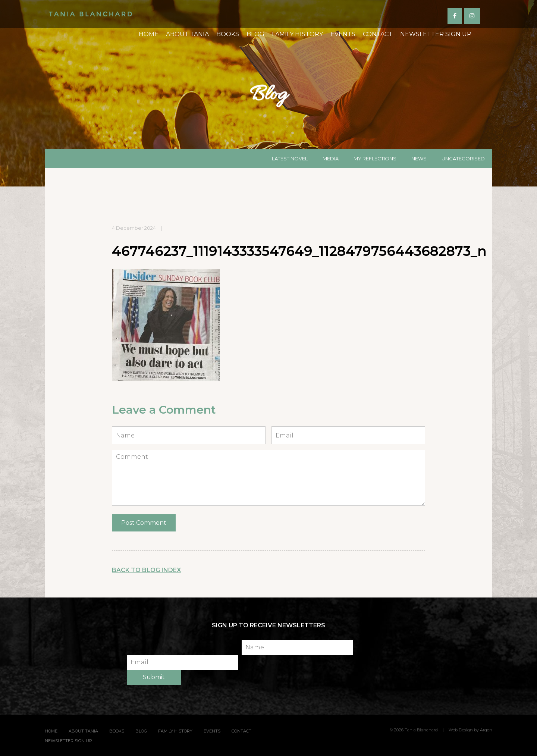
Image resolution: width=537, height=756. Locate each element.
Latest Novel (290, 159)
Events (319, 51)
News (419, 159)
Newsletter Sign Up (412, 51)
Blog (232, 51)
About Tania (164, 51)
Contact (354, 51)
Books (204, 51)
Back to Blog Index (146, 570)
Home (125, 51)
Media (331, 159)
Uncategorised (463, 159)
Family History (274, 51)
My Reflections (375, 159)
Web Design (461, 730)
